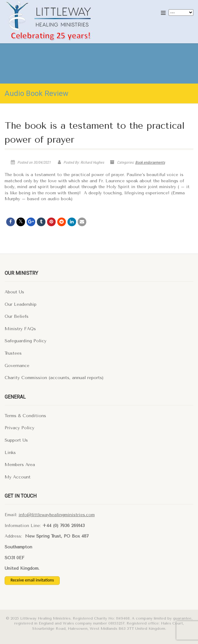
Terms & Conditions (25, 416)
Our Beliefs (17, 316)
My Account (18, 477)
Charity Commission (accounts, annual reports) (54, 378)
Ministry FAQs (20, 329)
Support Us (16, 440)
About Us (14, 292)
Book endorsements (150, 162)
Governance (17, 366)
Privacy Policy (19, 428)
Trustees (13, 353)
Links (10, 453)
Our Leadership (21, 304)
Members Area (20, 465)
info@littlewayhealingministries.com (57, 515)
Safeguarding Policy (26, 341)
